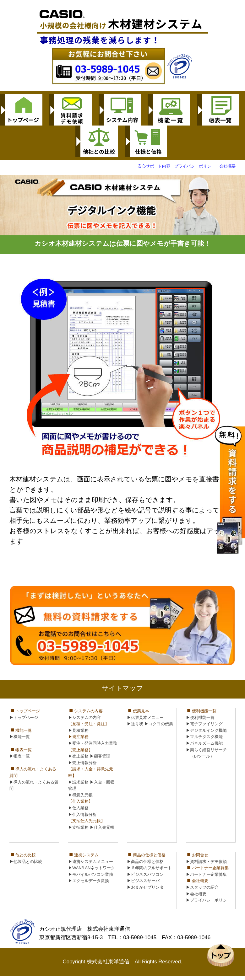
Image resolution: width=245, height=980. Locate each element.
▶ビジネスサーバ (143, 881)
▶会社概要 (196, 894)
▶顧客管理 (100, 756)
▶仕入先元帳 (102, 827)
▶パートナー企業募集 (206, 874)
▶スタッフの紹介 (202, 887)
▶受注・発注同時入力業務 (93, 743)
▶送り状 (135, 724)
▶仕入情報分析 (82, 814)
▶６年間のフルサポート (149, 868)
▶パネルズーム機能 (204, 743)
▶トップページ (24, 718)
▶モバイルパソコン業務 (91, 874)
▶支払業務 (78, 827)
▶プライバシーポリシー (208, 900)
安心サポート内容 (154, 166)
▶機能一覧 (20, 737)
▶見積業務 (78, 730)
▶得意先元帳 (80, 795)
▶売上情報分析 (82, 763)
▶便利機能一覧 (200, 718)
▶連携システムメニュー (91, 862)
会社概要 (227, 166)
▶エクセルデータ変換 (89, 881)
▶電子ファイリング (204, 724)
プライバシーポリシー (195, 166)
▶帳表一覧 (20, 756)
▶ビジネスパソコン (145, 874)
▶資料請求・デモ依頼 (206, 862)
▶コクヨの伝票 (159, 724)
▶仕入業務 (78, 808)
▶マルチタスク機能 (204, 737)
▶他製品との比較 (26, 862)
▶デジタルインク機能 (206, 730)
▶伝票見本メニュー (145, 718)
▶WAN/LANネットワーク (92, 868)
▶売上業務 (78, 756)
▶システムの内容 (84, 718)
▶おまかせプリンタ (145, 887)
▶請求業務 (78, 782)
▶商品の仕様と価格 (145, 862)
